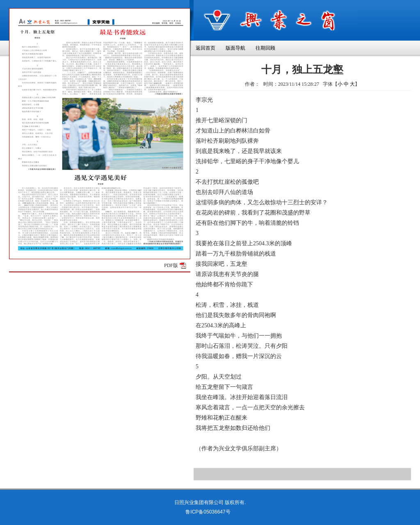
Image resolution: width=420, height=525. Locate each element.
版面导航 (235, 48)
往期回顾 (265, 48)
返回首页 (205, 48)
